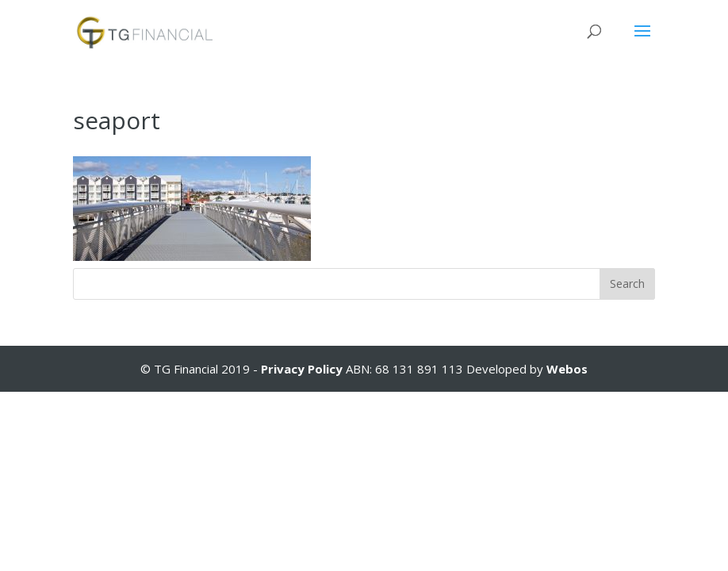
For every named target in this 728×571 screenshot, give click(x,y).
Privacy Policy (303, 369)
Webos (567, 369)
